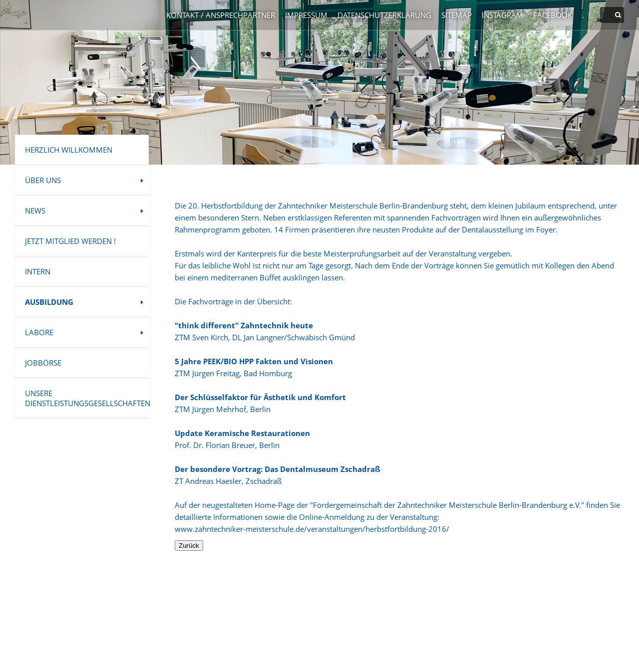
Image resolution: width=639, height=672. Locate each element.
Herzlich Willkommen (69, 150)
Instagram (502, 15)
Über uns (43, 180)
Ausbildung (49, 302)
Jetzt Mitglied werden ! (70, 241)
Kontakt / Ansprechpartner (221, 15)
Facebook (553, 15)
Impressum (306, 15)
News (35, 211)
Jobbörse (43, 363)
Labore (39, 332)
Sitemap (457, 15)
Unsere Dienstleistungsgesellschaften (87, 398)
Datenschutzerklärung (384, 15)
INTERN (38, 271)
